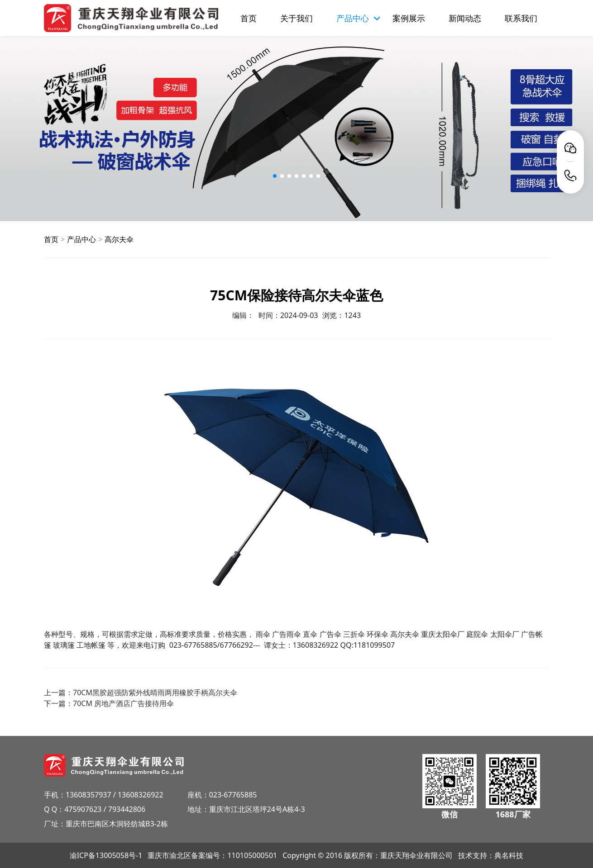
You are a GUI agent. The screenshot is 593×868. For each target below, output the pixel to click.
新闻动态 (465, 18)
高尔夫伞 (119, 239)
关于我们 (296, 18)
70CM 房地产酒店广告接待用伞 (123, 703)
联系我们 (521, 18)
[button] (275, 176)
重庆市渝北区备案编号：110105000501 (212, 855)
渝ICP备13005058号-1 (106, 855)
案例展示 (409, 18)
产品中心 (81, 239)
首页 (249, 18)
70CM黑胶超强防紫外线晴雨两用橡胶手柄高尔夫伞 (155, 693)
